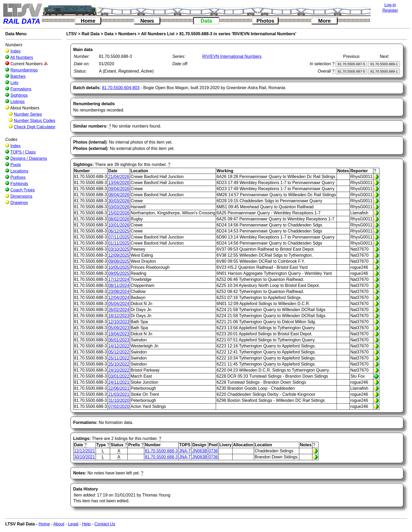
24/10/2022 (119, 370)
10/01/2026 (119, 225)
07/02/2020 (119, 406)
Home (88, 21)
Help (86, 524)
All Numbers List (158, 34)
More (325, 21)
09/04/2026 (119, 189)
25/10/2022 (119, 364)
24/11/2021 (119, 382)
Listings (17, 102)
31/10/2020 (119, 400)
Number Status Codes (35, 121)
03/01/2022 (119, 376)
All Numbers (22, 57)
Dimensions (21, 196)
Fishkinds (19, 184)
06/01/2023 (119, 340)
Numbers (127, 34)
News (147, 21)
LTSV (72, 34)
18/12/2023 (119, 316)
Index (15, 51)
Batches (18, 76)
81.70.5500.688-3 (161, 451)
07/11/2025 (119, 237)
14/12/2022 (119, 346)
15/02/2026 (119, 213)
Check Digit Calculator (35, 127)
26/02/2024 (119, 310)
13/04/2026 (119, 183)
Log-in (390, 5)
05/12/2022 (119, 352)
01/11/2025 (119, 243)
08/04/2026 (119, 195)
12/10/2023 (119, 322)
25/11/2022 (119, 358)
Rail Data (90, 34)
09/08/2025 (119, 261)
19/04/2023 (119, 334)
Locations (19, 171)
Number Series (28, 114)
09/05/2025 (119, 273)
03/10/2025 (119, 249)
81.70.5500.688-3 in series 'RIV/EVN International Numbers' (238, 34)
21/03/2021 (119, 394)
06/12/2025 (119, 231)
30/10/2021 (85, 457)
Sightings (19, 95)
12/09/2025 (119, 255)
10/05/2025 (119, 267)
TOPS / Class (23, 152)
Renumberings (24, 70)
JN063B (200, 451)
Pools (16, 165)
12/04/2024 (119, 298)
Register (390, 10)
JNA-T (185, 451)
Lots (14, 83)
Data (206, 21)
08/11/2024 (119, 285)
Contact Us (105, 524)
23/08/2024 (119, 292)
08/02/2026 (119, 219)
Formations (21, 89)
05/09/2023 (119, 328)
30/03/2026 (119, 201)
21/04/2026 (119, 177)
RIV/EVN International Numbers (232, 56)
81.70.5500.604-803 (121, 88)
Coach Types (22, 190)
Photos (265, 21)
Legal (73, 524)
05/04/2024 (119, 304)
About (59, 524)
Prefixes (18, 177)
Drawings (19, 203)
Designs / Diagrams (29, 158)
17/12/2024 (119, 279)
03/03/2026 (119, 207)
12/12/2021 (85, 451)
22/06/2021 (119, 388)
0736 (213, 451)
